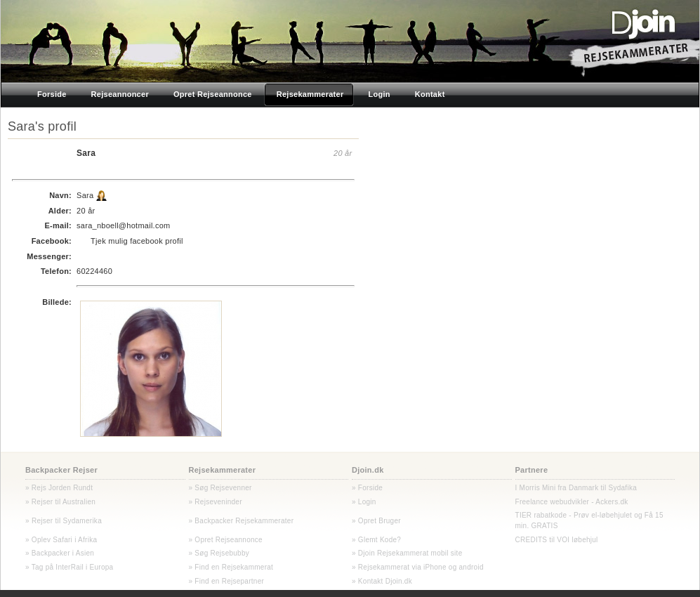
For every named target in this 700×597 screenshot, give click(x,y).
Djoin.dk (368, 470)
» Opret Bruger (376, 521)
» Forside (367, 488)
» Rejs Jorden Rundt (59, 488)
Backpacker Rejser (61, 470)
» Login (364, 502)
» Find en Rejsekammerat (231, 567)
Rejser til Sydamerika (66, 521)
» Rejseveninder (216, 502)
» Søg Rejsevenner (220, 488)
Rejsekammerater (223, 470)
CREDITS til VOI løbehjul (557, 540)
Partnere (532, 470)
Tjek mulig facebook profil (137, 241)
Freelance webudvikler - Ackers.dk (572, 502)
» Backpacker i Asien (60, 553)
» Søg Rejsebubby (219, 553)
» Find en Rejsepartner (227, 581)
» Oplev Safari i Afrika (61, 540)
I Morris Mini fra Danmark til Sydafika (576, 488)
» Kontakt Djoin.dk (382, 581)
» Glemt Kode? (376, 540)
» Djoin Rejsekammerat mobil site (407, 553)
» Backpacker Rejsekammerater (242, 521)
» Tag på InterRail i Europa (69, 567)
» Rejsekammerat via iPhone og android (418, 567)
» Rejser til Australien (60, 502)
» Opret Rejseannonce (226, 540)
